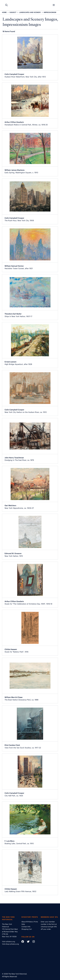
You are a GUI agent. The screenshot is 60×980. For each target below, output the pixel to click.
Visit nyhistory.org (8, 942)
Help (23, 924)
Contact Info (26, 927)
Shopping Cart (27, 929)
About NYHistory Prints (30, 922)
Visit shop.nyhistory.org (10, 944)
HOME (4, 12)
